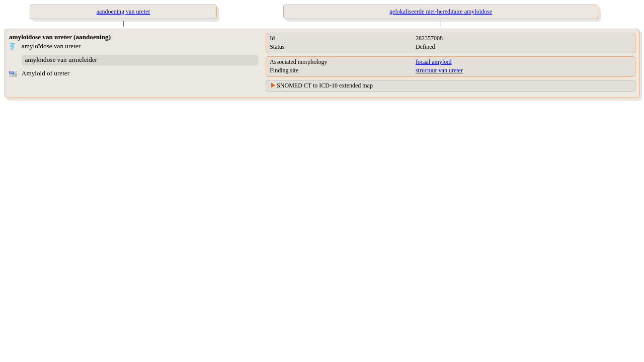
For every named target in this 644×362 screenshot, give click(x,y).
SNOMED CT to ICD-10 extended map (325, 85)
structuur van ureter (439, 70)
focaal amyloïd (434, 62)
